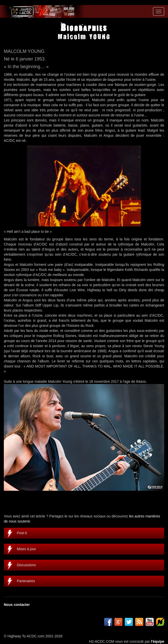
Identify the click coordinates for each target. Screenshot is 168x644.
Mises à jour (26, 549)
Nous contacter (17, 605)
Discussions (26, 565)
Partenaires (26, 581)
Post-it (22, 533)
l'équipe (158, 641)
